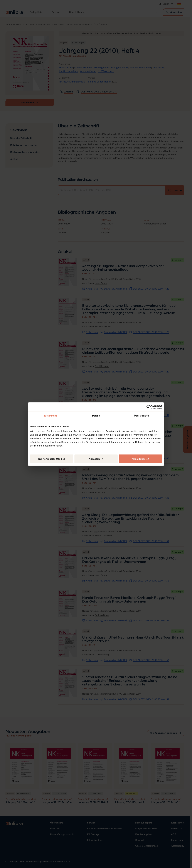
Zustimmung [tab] (51, 416)
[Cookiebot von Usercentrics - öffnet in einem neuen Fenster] (149, 407)
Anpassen (96, 459)
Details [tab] (96, 416)
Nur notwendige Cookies (52, 459)
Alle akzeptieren (140, 459)
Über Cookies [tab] (141, 416)
